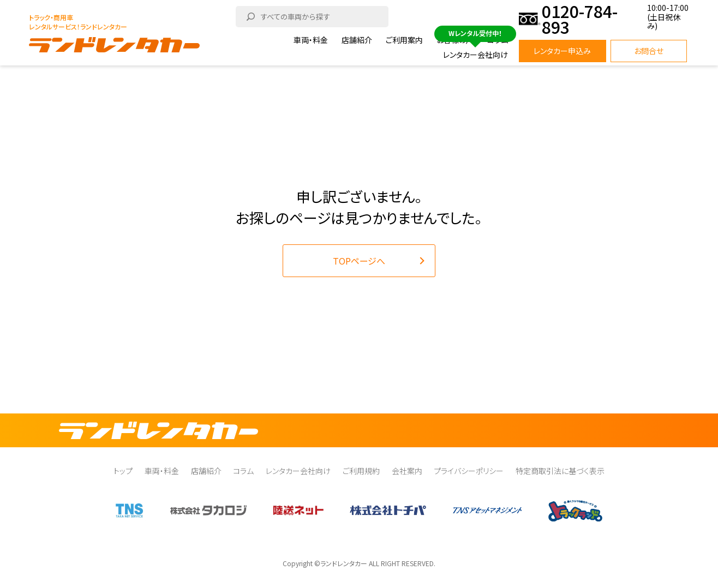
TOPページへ (359, 261)
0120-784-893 (580, 19)
